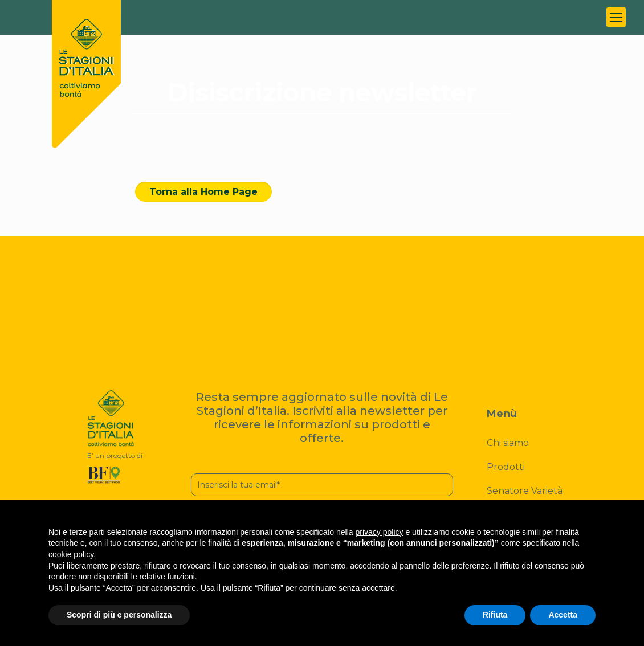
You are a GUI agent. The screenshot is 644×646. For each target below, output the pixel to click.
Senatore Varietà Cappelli (525, 498)
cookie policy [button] (71, 554)
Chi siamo (508, 443)
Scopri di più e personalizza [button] (119, 615)
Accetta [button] (563, 615)
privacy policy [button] (380, 532)
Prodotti (506, 467)
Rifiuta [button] (495, 615)
